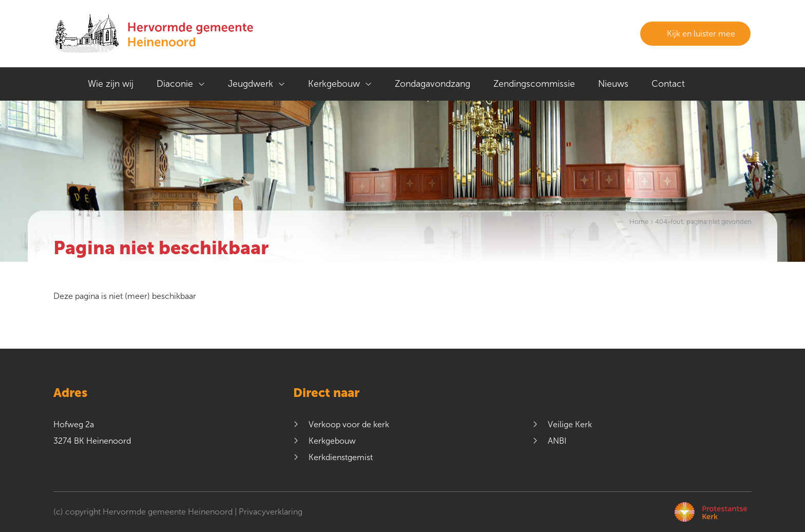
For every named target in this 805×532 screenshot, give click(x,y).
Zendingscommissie (534, 84)
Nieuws (613, 84)
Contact (668, 84)
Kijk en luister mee (695, 34)
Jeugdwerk (251, 84)
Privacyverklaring (271, 512)
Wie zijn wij (111, 84)
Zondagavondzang (433, 84)
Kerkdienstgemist (341, 457)
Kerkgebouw (334, 84)
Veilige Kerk (570, 424)
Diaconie (175, 84)
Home (639, 222)
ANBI (557, 441)
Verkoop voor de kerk (349, 424)
